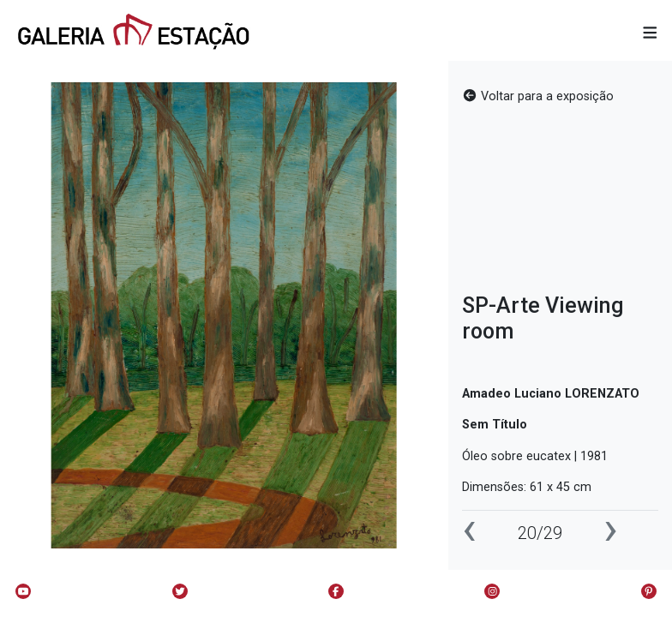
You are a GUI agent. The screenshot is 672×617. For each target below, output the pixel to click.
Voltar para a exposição (538, 96)
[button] (650, 34)
